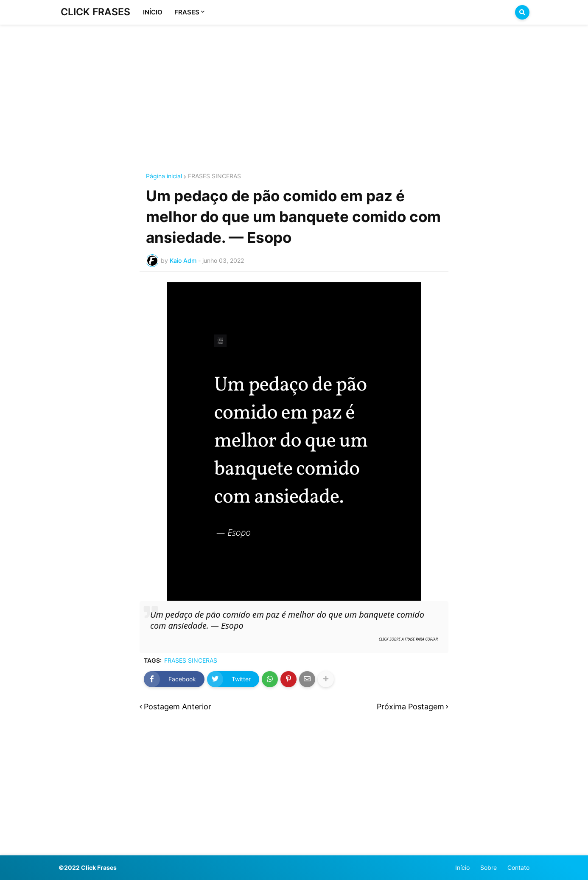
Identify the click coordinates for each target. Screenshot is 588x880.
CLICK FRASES (95, 12)
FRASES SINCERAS (214, 176)
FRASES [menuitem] (187, 12)
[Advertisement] (294, 88)
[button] (522, 12)
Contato (518, 867)
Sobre (489, 867)
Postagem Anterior (178, 707)
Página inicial (164, 176)
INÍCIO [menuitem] (153, 12)
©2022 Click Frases (88, 867)
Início (462, 867)
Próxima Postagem (410, 707)
